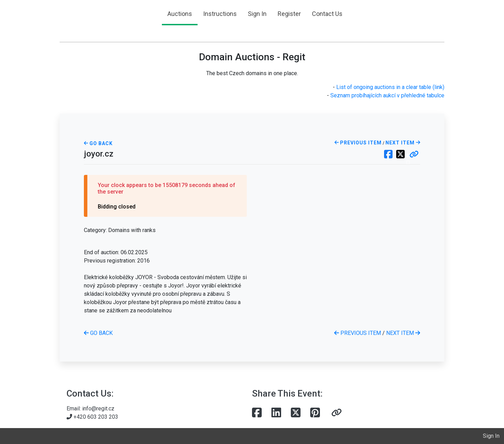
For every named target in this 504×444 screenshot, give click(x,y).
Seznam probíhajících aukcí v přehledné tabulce (387, 95)
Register (289, 14)
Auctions (180, 14)
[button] (414, 155)
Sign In (257, 14)
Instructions (220, 14)
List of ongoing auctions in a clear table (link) (390, 87)
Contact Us (327, 14)
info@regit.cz (98, 409)
